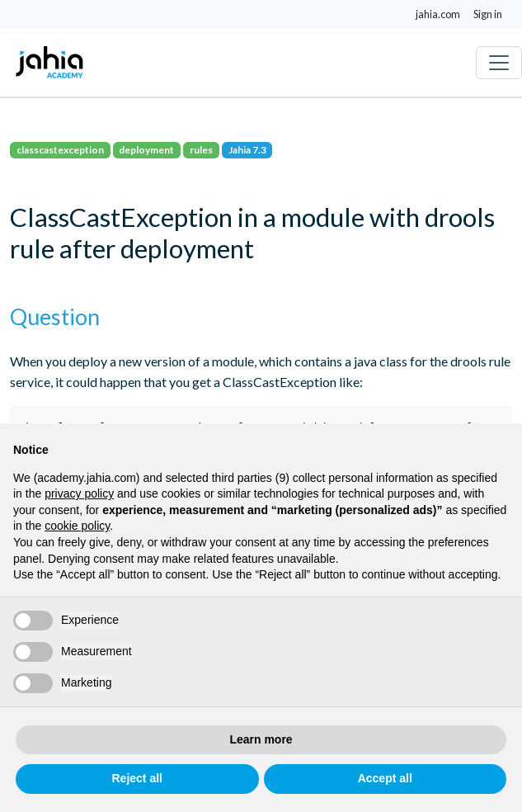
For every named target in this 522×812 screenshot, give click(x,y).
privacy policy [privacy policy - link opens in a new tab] (79, 493)
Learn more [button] (261, 739)
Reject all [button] (137, 778)
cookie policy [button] (77, 526)
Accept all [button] (385, 778)
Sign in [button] (488, 14)
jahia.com (438, 14)
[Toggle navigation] (499, 63)
